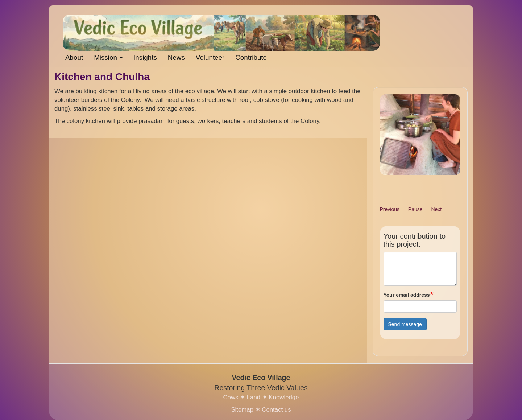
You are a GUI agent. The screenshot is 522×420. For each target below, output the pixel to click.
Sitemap (242, 410)
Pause (415, 209)
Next (436, 209)
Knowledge (284, 397)
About (74, 57)
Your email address (407, 295)
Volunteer (210, 57)
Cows (231, 397)
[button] (420, 135)
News (176, 57)
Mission (108, 57)
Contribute (251, 57)
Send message (405, 324)
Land (254, 397)
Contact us (276, 410)
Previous (390, 209)
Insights (145, 57)
